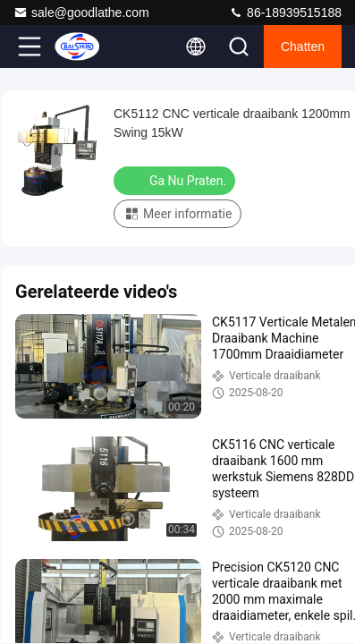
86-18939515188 (285, 13)
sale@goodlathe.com (81, 13)
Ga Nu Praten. (176, 180)
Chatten (303, 47)
